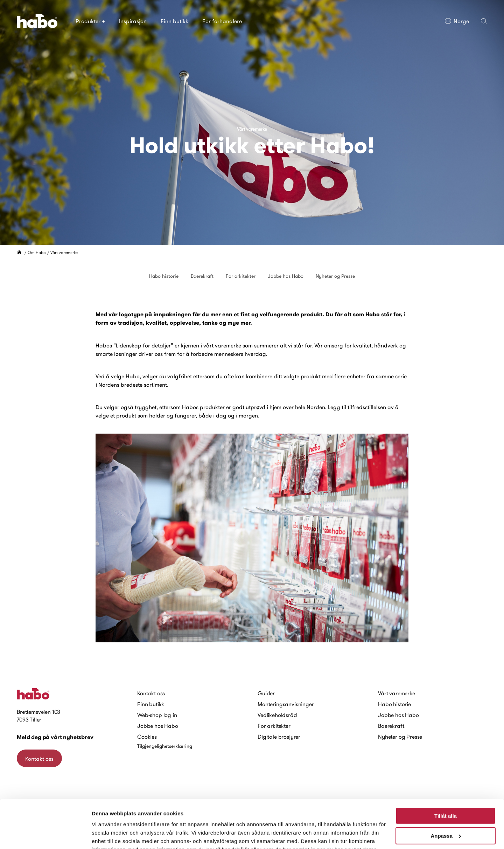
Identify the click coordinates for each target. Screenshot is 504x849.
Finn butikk (174, 21)
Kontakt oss (151, 693)
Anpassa (446, 793)
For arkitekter (241, 276)
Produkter (90, 21)
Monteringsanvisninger (286, 704)
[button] (484, 21)
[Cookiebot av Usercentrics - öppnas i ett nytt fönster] (45, 835)
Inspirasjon (133, 21)
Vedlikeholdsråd (277, 715)
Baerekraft (202, 276)
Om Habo (37, 252)
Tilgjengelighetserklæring (165, 746)
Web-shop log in (157, 715)
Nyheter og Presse (335, 276)
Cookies (147, 737)
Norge (457, 21)
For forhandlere (222, 21)
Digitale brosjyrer (279, 737)
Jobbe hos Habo (286, 276)
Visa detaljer (107, 835)
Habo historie (164, 276)
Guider (266, 693)
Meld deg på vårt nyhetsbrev (55, 737)
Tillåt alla (446, 774)
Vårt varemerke (397, 693)
